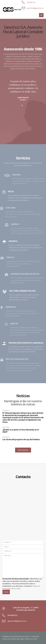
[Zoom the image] (12, 8)
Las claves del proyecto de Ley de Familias (21, 439)
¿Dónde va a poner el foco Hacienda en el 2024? (21, 431)
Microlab (14, 636)
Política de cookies (31, 639)
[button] (41, 15)
